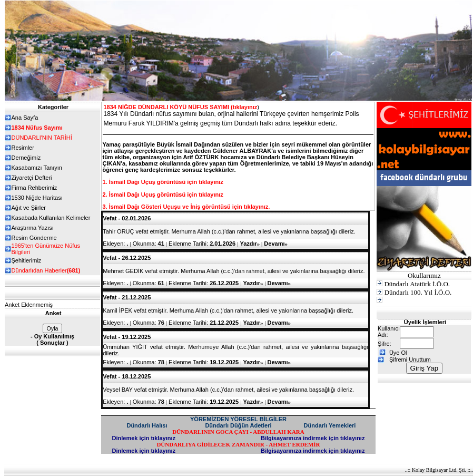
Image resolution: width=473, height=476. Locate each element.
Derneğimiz (26, 158)
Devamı (276, 244)
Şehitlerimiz (27, 260)
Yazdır (250, 244)
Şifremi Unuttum (410, 360)
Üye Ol (398, 353)
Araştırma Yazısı (33, 228)
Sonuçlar (52, 343)
